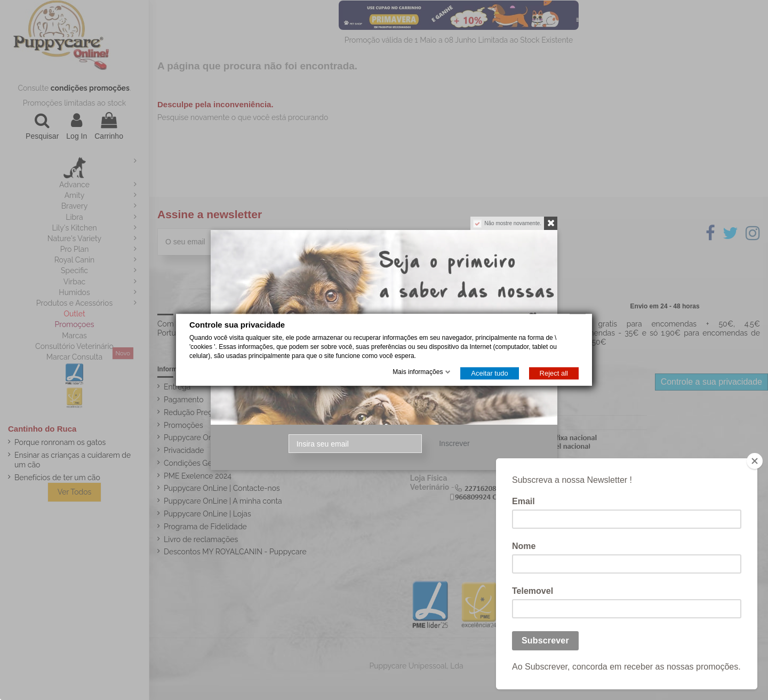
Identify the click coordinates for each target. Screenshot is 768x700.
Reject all (554, 374)
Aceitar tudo (489, 374)
